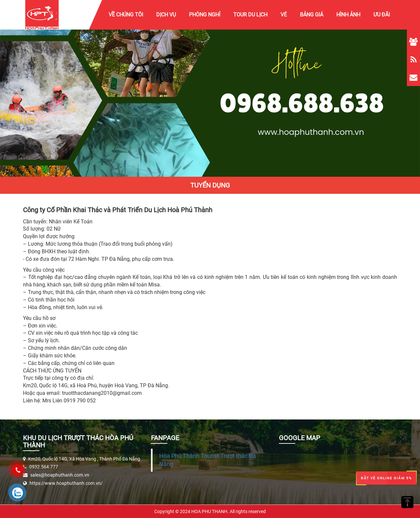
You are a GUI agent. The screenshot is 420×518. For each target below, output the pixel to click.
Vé (284, 15)
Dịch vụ (166, 15)
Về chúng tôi (126, 15)
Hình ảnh (348, 15)
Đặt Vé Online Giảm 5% (386, 478)
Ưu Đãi (382, 15)
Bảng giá (312, 15)
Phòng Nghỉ (205, 15)
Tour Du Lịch (250, 15)
